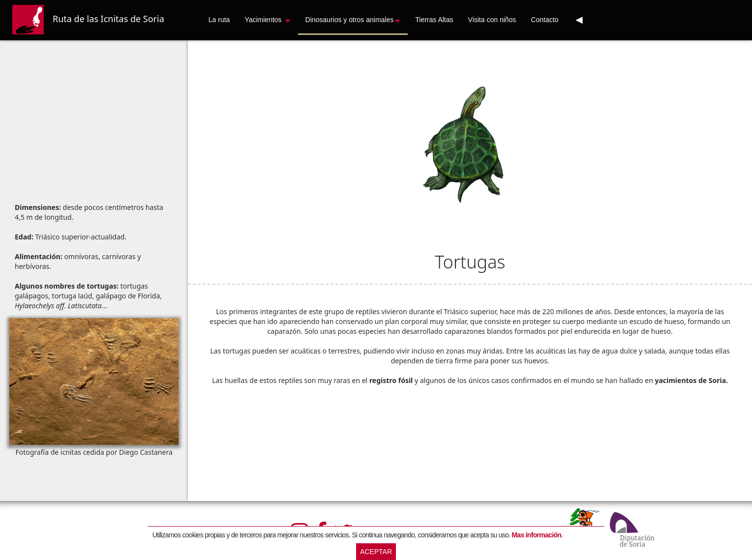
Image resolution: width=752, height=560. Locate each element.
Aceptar (376, 552)
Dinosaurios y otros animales (353, 20)
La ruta (219, 20)
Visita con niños (492, 20)
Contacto (544, 20)
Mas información (536, 535)
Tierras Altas (434, 20)
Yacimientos (267, 20)
